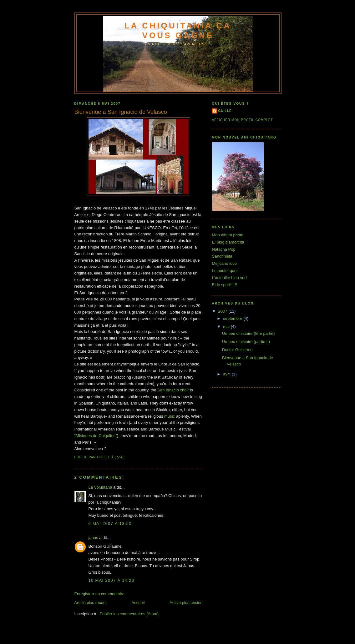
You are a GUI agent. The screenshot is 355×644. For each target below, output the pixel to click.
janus (93, 538)
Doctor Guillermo (237, 350)
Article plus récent (91, 603)
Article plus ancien (186, 603)
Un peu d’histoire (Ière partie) (248, 333)
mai (227, 327)
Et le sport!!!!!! (225, 285)
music (170, 416)
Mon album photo (228, 235)
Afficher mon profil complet (243, 120)
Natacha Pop (224, 249)
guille (225, 111)
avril (227, 374)
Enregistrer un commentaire (99, 594)
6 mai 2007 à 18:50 (110, 523)
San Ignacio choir (173, 390)
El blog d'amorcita (228, 242)
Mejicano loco (225, 263)
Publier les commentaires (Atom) (129, 614)
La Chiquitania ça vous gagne (178, 30)
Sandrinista (222, 256)
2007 (223, 311)
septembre (233, 318)
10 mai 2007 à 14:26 (112, 580)
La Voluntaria (100, 487)
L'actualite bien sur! (230, 278)
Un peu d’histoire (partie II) (246, 342)
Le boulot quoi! (225, 271)
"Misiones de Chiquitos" (96, 436)
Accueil (138, 603)
